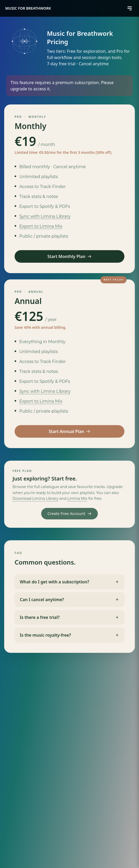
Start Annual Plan (70, 431)
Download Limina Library (35, 498)
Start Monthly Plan (69, 256)
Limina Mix (77, 498)
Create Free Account (69, 514)
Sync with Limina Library (45, 216)
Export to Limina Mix (41, 226)
